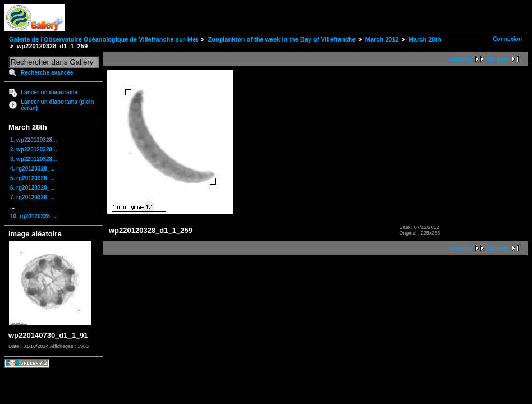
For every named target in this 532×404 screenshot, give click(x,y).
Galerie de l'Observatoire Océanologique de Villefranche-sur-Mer (104, 39)
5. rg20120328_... (33, 178)
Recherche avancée (47, 73)
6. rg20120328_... (33, 188)
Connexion (507, 39)
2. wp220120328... (33, 150)
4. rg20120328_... (33, 169)
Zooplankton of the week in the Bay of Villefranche (281, 39)
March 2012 (382, 39)
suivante (460, 59)
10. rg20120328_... (34, 216)
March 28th (425, 39)
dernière (497, 59)
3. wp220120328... (33, 159)
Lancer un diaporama (49, 92)
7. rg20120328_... (33, 197)
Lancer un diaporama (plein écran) (58, 105)
